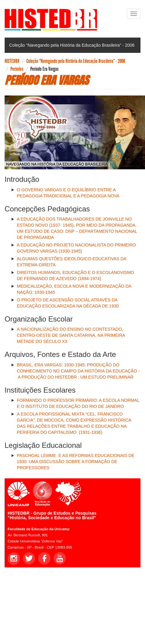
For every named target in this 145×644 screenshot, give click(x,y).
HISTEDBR (12, 61)
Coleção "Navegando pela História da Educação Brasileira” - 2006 (76, 61)
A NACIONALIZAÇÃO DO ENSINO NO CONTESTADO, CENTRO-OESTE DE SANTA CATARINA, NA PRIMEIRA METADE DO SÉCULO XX (71, 335)
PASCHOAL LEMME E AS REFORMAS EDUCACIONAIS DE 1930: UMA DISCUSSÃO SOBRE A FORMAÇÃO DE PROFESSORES (76, 462)
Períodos (17, 69)
